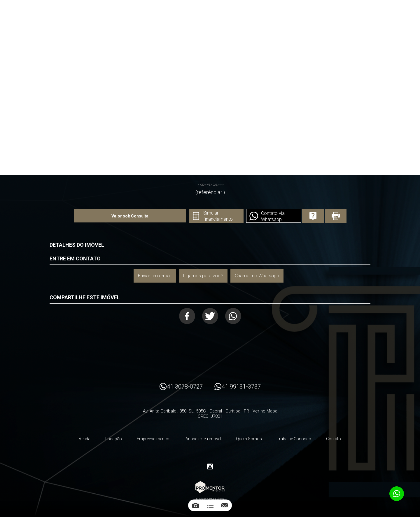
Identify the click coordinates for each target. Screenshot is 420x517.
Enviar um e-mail (155, 276)
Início (201, 185)
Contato (334, 439)
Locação (114, 439)
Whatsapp (233, 316)
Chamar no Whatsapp (257, 276)
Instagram (210, 466)
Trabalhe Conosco (294, 439)
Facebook (187, 316)
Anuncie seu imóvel (203, 439)
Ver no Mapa (265, 411)
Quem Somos (249, 439)
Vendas (212, 185)
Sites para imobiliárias (210, 499)
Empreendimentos (154, 439)
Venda (85, 439)
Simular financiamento (218, 216)
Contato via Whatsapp (273, 216)
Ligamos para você (203, 276)
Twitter (210, 316)
